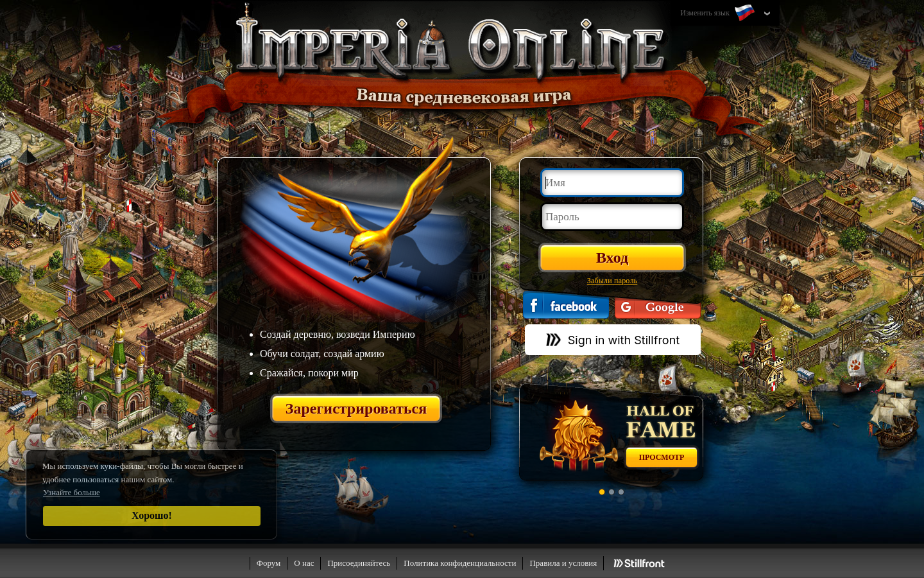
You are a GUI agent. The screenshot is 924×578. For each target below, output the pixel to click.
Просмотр (662, 457)
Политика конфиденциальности (460, 563)
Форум (269, 563)
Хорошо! (152, 515)
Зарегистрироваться (356, 408)
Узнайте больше (72, 492)
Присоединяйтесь (359, 563)
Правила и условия (563, 563)
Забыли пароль (612, 281)
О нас (304, 563)
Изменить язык (719, 13)
